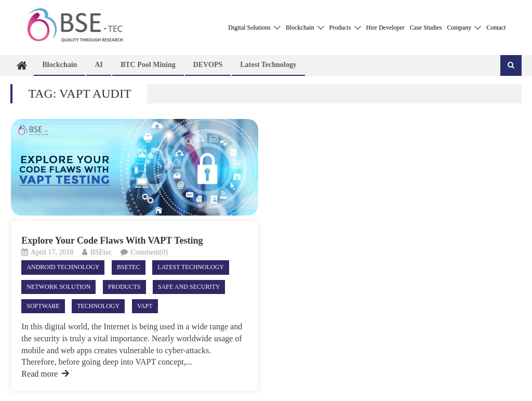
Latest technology (268, 65)
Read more (45, 374)
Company (464, 28)
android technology (63, 267)
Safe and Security (189, 287)
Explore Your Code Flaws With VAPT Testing (112, 240)
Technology (98, 306)
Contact (496, 28)
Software (43, 306)
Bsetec (129, 267)
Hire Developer (385, 28)
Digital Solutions (254, 28)
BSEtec (101, 252)
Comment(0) (149, 252)
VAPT (145, 306)
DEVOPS (208, 65)
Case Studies (426, 28)
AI (99, 65)
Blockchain (305, 28)
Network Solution (58, 287)
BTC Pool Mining (148, 65)
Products (345, 28)
